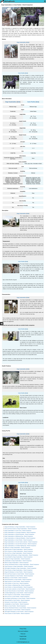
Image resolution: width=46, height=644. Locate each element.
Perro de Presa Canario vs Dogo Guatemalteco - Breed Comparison (21, 529)
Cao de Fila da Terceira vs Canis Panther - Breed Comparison (19, 591)
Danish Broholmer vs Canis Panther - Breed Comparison (18, 580)
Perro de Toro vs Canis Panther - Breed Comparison (17, 597)
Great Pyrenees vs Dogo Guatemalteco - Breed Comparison (19, 566)
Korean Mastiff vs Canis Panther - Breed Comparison (17, 600)
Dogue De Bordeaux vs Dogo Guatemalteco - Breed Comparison (20, 527)
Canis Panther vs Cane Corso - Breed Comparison (17, 583)
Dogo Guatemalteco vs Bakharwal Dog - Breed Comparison (19, 536)
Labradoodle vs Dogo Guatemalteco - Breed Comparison (18, 561)
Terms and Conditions (23, 631)
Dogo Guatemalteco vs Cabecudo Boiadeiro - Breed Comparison (20, 538)
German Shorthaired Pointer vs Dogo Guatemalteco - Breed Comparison (22, 565)
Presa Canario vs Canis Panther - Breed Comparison (17, 613)
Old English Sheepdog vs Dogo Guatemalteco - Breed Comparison (20, 568)
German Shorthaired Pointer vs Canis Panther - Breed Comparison (20, 608)
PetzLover (23, 634)
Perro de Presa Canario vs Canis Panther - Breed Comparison (19, 574)
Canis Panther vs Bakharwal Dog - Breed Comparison (17, 585)
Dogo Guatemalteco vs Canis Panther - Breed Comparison (19, 540)
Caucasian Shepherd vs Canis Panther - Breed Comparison (19, 576)
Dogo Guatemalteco (22, 42)
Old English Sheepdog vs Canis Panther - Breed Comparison (19, 612)
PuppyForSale (23, 636)
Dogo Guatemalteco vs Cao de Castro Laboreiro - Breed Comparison (21, 542)
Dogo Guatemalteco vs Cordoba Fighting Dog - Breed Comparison (20, 546)
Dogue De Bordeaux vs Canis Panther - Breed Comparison (19, 572)
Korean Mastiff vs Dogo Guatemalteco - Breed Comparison (19, 557)
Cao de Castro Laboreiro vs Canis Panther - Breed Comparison (20, 589)
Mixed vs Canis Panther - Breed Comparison (15, 606)
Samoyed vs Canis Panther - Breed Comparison (16, 602)
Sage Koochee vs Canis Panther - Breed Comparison (17, 581)
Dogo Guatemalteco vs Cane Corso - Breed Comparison (18, 531)
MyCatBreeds (23, 639)
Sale (28, 42)
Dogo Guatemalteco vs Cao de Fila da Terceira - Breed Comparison (21, 544)
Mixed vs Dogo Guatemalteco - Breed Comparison (17, 563)
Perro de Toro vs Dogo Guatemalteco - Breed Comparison (18, 553)
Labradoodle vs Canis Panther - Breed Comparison (17, 604)
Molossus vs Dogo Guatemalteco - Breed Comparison (17, 548)
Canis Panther (21, 73)
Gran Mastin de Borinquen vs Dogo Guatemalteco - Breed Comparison (21, 555)
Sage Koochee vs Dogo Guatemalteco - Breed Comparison (19, 549)
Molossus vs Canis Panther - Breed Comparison (16, 578)
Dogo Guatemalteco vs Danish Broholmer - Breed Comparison (19, 534)
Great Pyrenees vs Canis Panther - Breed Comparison (18, 610)
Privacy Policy (23, 629)
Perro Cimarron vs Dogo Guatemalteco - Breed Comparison (19, 551)
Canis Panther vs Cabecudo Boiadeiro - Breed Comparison (19, 587)
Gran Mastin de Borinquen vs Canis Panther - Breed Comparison (20, 598)
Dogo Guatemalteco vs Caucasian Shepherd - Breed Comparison (20, 532)
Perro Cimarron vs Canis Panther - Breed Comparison (17, 595)
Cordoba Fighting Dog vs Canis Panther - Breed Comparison (19, 593)
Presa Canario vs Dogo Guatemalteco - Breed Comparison (19, 570)
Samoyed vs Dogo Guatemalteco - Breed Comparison (17, 559)
